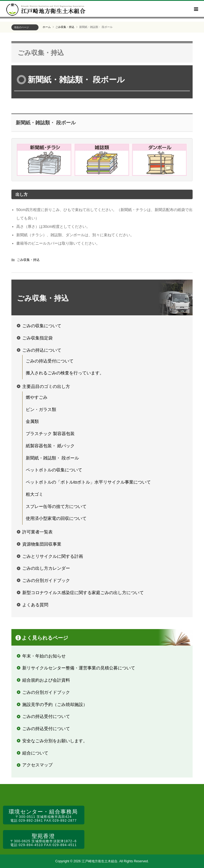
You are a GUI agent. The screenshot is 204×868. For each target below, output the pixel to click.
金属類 (32, 421)
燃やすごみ (37, 397)
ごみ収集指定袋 (37, 338)
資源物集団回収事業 (42, 544)
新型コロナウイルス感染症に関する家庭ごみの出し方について (83, 593)
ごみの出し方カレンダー (46, 568)
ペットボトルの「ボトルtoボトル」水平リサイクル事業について (88, 482)
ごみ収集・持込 (41, 53)
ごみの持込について (42, 350)
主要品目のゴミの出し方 (46, 386)
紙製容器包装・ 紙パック (50, 446)
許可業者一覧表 (37, 532)
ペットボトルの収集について (54, 470)
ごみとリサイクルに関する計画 (53, 556)
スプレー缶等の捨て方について (56, 506)
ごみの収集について (42, 326)
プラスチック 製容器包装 (50, 434)
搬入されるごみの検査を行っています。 (65, 373)
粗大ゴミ (34, 494)
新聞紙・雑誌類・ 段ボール (52, 458)
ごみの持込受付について (50, 361)
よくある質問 (35, 605)
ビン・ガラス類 (41, 409)
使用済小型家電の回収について (56, 518)
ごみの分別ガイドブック (46, 580)
